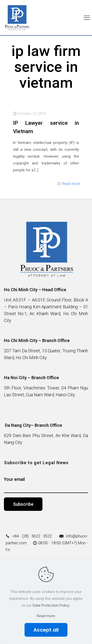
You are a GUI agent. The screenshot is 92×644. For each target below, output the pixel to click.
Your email (46, 485)
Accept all (46, 630)
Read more (71, 184)
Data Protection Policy (51, 605)
